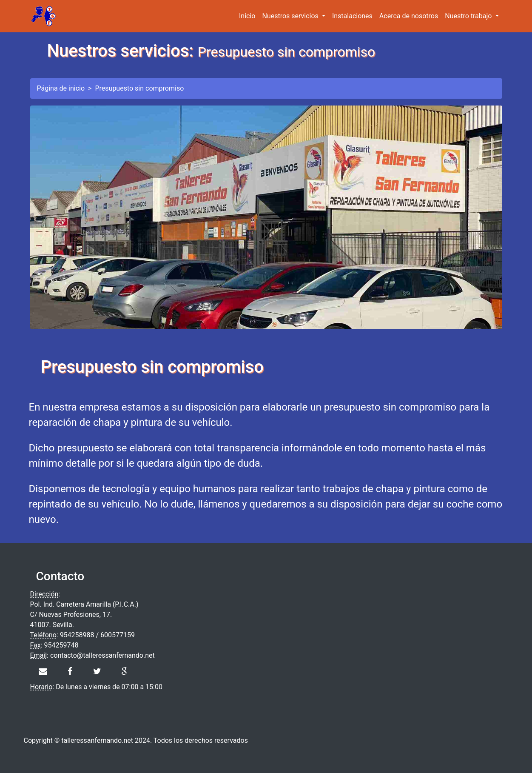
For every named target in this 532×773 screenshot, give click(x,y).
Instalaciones (352, 16)
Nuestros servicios (291, 16)
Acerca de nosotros (409, 16)
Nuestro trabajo (469, 16)
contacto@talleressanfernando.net (102, 655)
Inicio (247, 16)
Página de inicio (61, 88)
